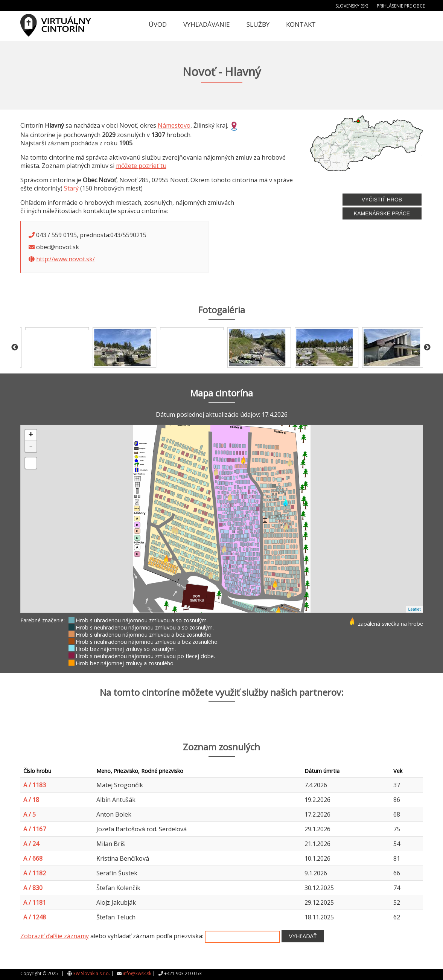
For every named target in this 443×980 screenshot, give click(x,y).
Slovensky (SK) (352, 6)
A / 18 (31, 800)
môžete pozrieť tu (141, 166)
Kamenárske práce (382, 213)
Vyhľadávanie (207, 24)
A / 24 (31, 844)
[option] (54, 347)
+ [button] (31, 435)
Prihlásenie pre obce (401, 6)
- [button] (31, 447)
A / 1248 (35, 917)
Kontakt (301, 24)
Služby (258, 24)
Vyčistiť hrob (382, 200)
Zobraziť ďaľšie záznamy (55, 936)
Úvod (158, 24)
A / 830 (33, 888)
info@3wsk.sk (137, 973)
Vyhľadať (303, 936)
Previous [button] (15, 347)
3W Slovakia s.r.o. (91, 973)
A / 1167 (35, 829)
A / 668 (33, 858)
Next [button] (427, 347)
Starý (71, 188)
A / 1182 (35, 873)
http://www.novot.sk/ (65, 259)
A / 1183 (35, 785)
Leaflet (414, 609)
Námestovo (174, 125)
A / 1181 (35, 902)
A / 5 (30, 814)
